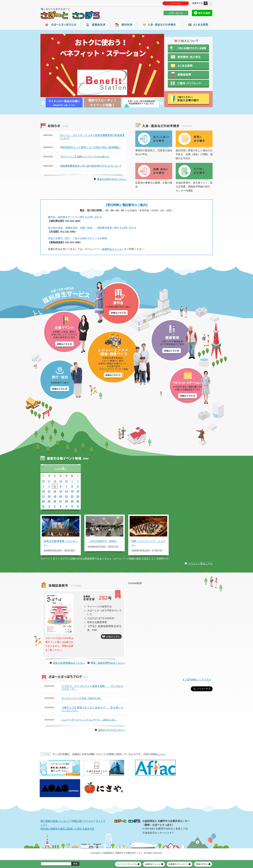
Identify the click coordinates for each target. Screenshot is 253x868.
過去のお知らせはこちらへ (112, 179)
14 (66, 491)
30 (66, 481)
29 (61, 481)
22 (72, 496)
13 (61, 491)
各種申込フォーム (112, 249)
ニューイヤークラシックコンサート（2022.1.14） (89, 720)
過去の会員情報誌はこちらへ (69, 663)
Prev (43, 103)
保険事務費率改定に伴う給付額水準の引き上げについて (91, 166)
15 (72, 491)
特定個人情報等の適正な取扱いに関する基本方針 (67, 829)
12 (55, 491)
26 (43, 481)
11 (49, 491)
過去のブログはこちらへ (112, 730)
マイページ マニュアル (127, 864)
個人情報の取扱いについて (55, 821)
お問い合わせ (176, 13)
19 (55, 496)
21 (66, 496)
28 (55, 481)
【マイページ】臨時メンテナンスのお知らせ (85, 157)
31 (43, 506)
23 (78, 496)
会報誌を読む (113, 637)
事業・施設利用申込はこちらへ (108, 663)
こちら (162, 754)
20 (61, 496)
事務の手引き (202, 864)
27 (49, 481)
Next (161, 103)
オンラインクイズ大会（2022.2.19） (82, 698)
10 (43, 491)
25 (49, 501)
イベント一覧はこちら (200, 563)
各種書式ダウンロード (178, 864)
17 (43, 496)
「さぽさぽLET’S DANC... (103, 541)
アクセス (89, 821)
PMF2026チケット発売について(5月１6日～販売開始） (91, 147)
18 (49, 496)
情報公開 (77, 821)
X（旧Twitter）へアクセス (197, 680)
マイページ (176, 3)
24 (43, 501)
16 (78, 491)
